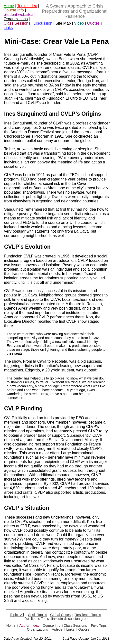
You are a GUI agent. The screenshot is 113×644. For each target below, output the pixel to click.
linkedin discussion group (70, 619)
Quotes (94, 23)
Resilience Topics (88, 615)
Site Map (63, 23)
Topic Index (27, 6)
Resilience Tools (37, 619)
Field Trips (99, 625)
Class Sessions (17, 23)
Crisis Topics (38, 615)
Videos (57, 629)
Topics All (17, 615)
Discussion (43, 23)
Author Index (29, 625)
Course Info (14, 10)
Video (79, 23)
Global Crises (60, 615)
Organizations (16, 19)
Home (9, 6)
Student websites (19, 14)
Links (8, 28)
